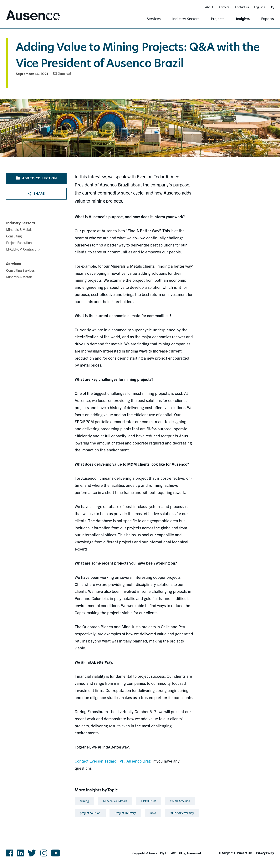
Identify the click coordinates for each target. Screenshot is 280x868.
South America (180, 801)
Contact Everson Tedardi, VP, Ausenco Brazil (114, 761)
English (259, 7)
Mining (84, 801)
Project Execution (19, 243)
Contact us (242, 7)
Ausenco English (21, 21)
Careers (224, 7)
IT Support (226, 853)
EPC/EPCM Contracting (23, 249)
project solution (90, 813)
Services (154, 19)
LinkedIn (20, 853)
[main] (140, 424)
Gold (153, 813)
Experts (267, 19)
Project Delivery (125, 813)
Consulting (14, 236)
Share (36, 194)
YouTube (56, 853)
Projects (218, 19)
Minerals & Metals (19, 229)
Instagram (44, 853)
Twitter (32, 853)
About (209, 7)
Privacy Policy (265, 853)
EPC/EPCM (149, 801)
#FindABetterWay (182, 813)
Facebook (10, 853)
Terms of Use (244, 853)
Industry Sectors (186, 19)
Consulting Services (20, 270)
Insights (243, 19)
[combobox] (259, 7)
